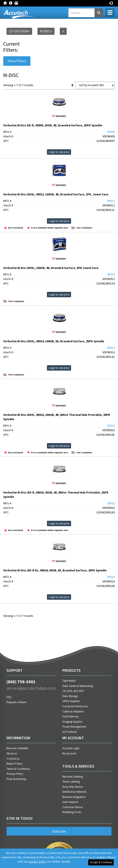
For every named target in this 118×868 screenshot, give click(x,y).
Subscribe (59, 831)
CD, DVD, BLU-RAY (73, 691)
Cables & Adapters (73, 711)
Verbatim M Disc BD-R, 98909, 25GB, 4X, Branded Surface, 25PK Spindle (53, 125)
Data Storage (70, 696)
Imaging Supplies (72, 722)
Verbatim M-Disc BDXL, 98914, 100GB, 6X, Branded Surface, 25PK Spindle (54, 341)
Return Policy (14, 764)
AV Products (70, 732)
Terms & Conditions (18, 769)
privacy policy (37, 862)
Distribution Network (74, 792)
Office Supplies (71, 701)
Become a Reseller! (17, 748)
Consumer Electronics (75, 706)
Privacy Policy (15, 774)
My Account (69, 753)
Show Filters (17, 61)
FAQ (9, 697)
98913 (111, 274)
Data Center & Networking (78, 686)
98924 (111, 577)
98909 (111, 132)
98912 (111, 201)
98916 (111, 426)
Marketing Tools (72, 812)
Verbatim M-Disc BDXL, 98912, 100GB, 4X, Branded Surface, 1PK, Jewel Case (56, 194)
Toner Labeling (71, 782)
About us (12, 753)
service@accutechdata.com (31, 688)
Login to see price (59, 152)
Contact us (13, 759)
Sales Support (70, 802)
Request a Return (17, 702)
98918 (111, 503)
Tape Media (69, 681)
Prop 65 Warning (16, 779)
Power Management (74, 727)
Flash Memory (71, 716)
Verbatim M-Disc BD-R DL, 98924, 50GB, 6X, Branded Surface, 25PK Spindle (55, 570)
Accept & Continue (101, 862)
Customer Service (72, 807)
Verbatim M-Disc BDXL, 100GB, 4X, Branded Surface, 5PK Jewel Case (51, 268)
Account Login (71, 748)
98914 (111, 348)
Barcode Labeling (73, 777)
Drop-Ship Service (73, 787)
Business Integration (74, 797)
